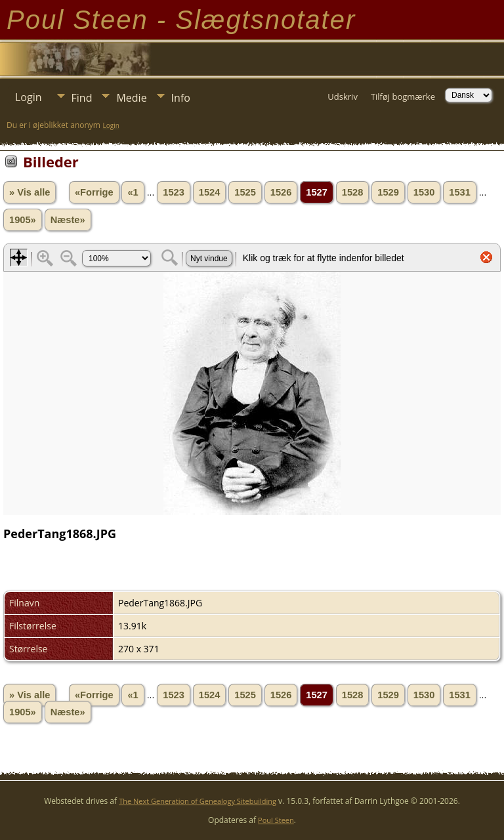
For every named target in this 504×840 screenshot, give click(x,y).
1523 (174, 192)
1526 (281, 192)
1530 (424, 192)
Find (82, 98)
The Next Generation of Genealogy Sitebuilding (198, 801)
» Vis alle (30, 192)
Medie (131, 98)
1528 (353, 192)
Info (181, 98)
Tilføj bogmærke (403, 96)
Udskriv (343, 96)
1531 (460, 192)
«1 (133, 192)
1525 (245, 192)
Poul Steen (276, 820)
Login (29, 97)
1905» (23, 220)
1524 (210, 192)
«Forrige (94, 192)
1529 (388, 192)
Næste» (68, 220)
